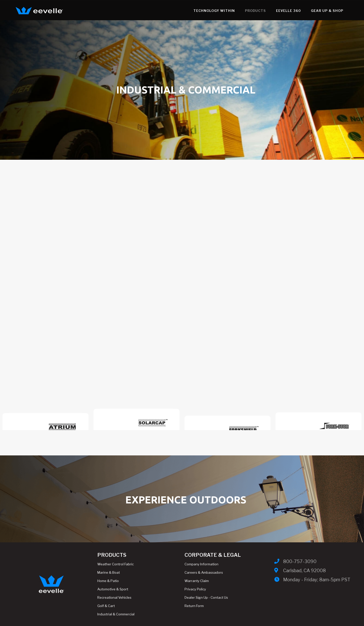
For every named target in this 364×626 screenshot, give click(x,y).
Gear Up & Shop (305, 11)
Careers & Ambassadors (204, 572)
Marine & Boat (109, 572)
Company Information (201, 564)
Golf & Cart (106, 606)
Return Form (194, 606)
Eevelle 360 (266, 11)
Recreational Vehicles (114, 597)
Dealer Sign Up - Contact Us (206, 597)
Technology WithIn (192, 11)
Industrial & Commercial (116, 614)
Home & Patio (108, 581)
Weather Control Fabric (116, 564)
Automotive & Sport (113, 589)
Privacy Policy (195, 589)
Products (233, 11)
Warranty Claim (197, 581)
